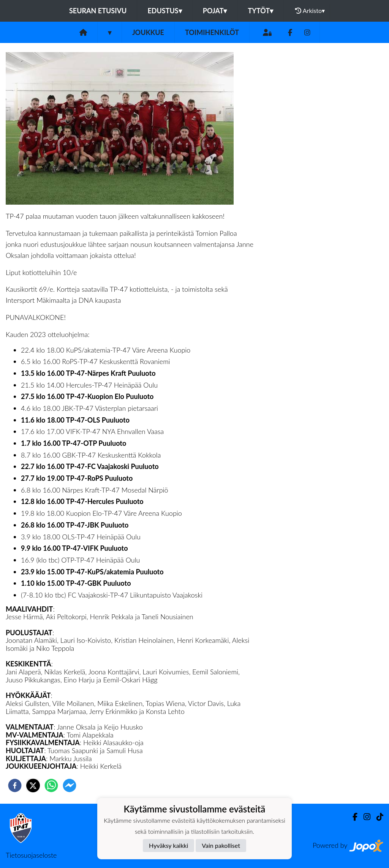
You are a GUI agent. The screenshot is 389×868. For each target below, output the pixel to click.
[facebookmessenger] (70, 785)
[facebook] (15, 785)
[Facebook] (290, 33)
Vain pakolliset (221, 845)
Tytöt (260, 11)
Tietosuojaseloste (31, 855)
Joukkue (148, 32)
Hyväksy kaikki (168, 845)
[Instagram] (307, 33)
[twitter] (33, 785)
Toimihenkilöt (212, 32)
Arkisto (310, 11)
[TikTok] (377, 817)
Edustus (164, 11)
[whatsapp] (51, 785)
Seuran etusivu (98, 11)
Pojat (215, 11)
